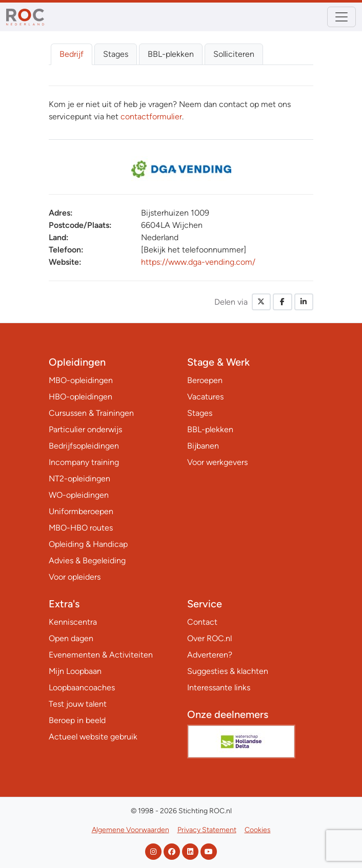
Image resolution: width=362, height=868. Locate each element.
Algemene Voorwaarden (130, 830)
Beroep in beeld (77, 720)
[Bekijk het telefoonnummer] (194, 250)
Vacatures (205, 397)
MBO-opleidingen (81, 380)
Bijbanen (203, 446)
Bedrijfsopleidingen (84, 446)
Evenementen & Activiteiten (101, 655)
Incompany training (84, 462)
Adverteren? (210, 655)
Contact (202, 622)
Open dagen (71, 638)
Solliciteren (234, 54)
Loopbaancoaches (82, 687)
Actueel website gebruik (93, 737)
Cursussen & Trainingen (91, 413)
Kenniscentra (73, 622)
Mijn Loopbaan (75, 671)
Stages (116, 54)
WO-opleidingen (79, 495)
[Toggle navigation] (341, 17)
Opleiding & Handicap (88, 544)
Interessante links (219, 687)
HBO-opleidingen (81, 397)
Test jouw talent (78, 704)
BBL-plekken (171, 54)
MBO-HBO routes (81, 528)
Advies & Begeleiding (87, 560)
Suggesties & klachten (228, 671)
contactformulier (151, 117)
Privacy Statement (207, 830)
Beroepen (205, 380)
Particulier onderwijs (85, 429)
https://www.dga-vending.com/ (198, 262)
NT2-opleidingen (79, 479)
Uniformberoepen (81, 511)
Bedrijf (72, 54)
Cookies (258, 830)
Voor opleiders (75, 577)
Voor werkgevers (217, 462)
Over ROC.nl (209, 638)
